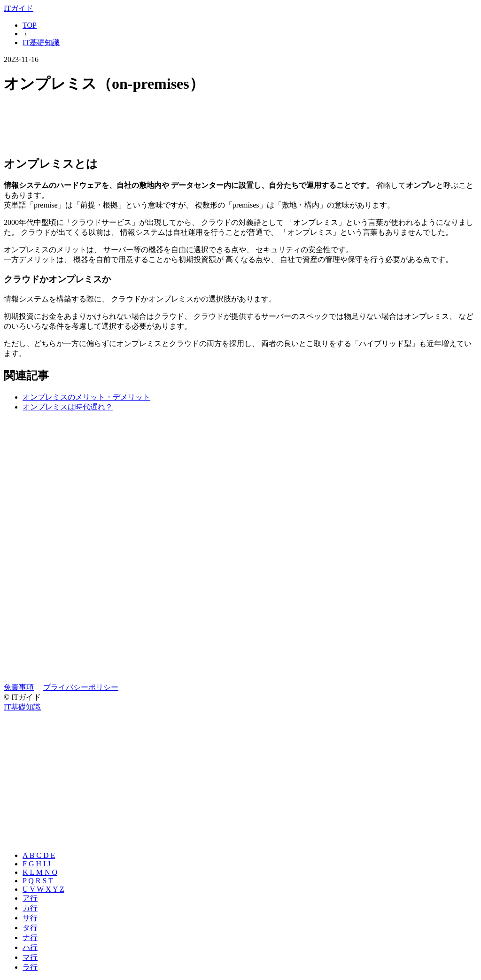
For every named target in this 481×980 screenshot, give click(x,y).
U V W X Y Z (43, 889)
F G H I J (37, 864)
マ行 (30, 957)
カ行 (30, 908)
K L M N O (40, 872)
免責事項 (19, 687)
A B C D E (39, 855)
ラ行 (30, 967)
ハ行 (30, 947)
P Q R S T (38, 881)
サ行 (30, 918)
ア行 (30, 898)
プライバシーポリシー (81, 687)
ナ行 (30, 938)
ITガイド (19, 8)
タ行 (30, 928)
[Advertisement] (240, 126)
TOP (30, 25)
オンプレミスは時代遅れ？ (68, 407)
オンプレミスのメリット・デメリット (86, 397)
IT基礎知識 (41, 42)
